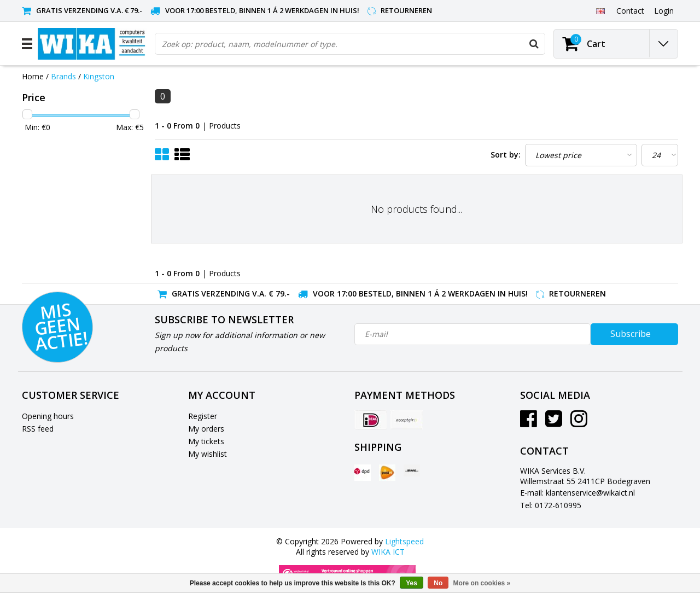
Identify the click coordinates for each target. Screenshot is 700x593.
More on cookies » (482, 583)
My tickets (206, 441)
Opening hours (48, 416)
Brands (63, 76)
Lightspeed (404, 541)
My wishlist (208, 454)
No (438, 583)
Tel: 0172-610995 (551, 505)
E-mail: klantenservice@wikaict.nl (577, 493)
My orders (206, 429)
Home (33, 76)
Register (203, 416)
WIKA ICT (388, 552)
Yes (412, 583)
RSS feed (38, 429)
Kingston (99, 76)
